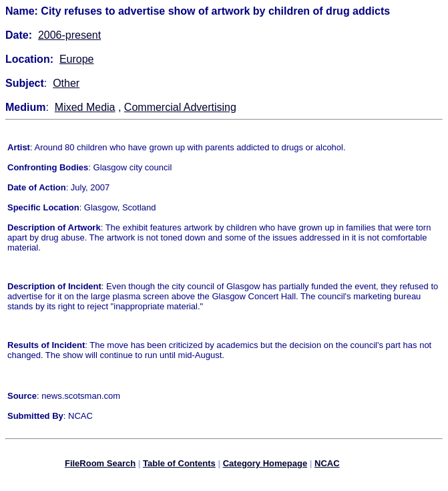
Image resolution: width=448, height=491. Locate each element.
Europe (77, 59)
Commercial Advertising (180, 107)
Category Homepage (265, 465)
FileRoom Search (100, 465)
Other (66, 83)
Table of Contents (179, 465)
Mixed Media (85, 107)
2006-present (69, 35)
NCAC (327, 465)
